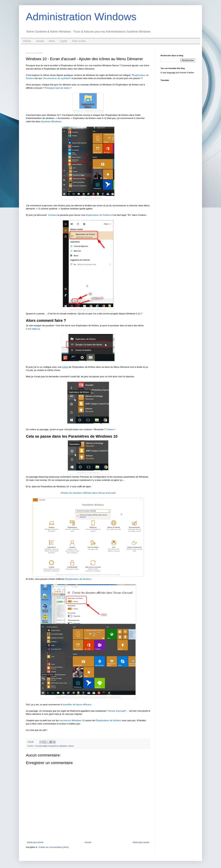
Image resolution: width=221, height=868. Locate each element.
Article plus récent (35, 842)
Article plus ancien (141, 842)
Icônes (71, 746)
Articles (27, 41)
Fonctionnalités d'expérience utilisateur (51, 746)
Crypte (63, 41)
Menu (52, 41)
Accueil (40, 41)
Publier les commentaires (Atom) (54, 847)
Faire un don (79, 41)
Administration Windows (81, 17)
